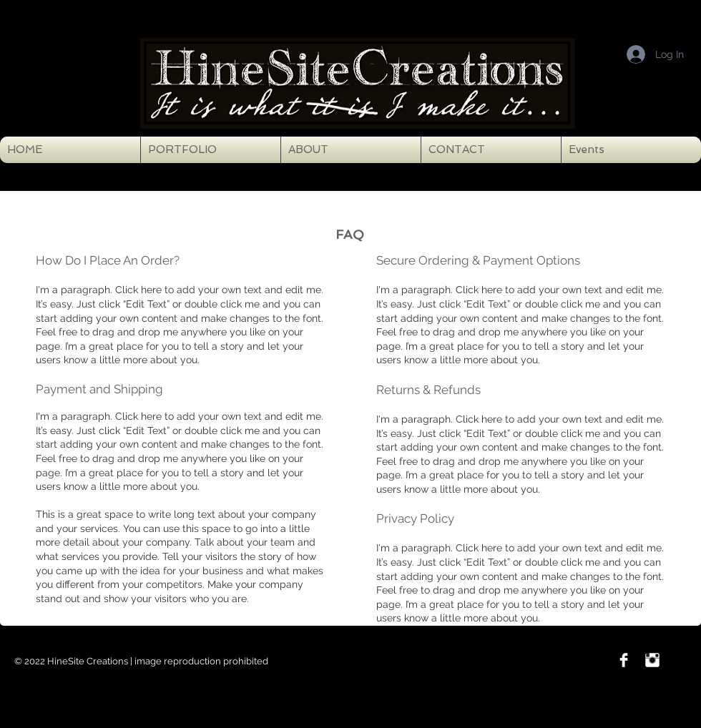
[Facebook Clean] (624, 660)
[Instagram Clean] (652, 660)
